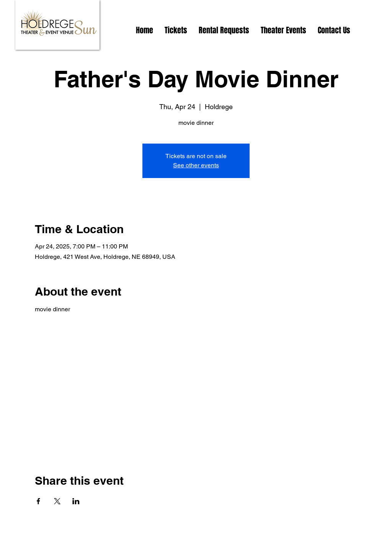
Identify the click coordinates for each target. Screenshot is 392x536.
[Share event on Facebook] (38, 501)
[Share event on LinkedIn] (76, 501)
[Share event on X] (57, 501)
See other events (196, 165)
